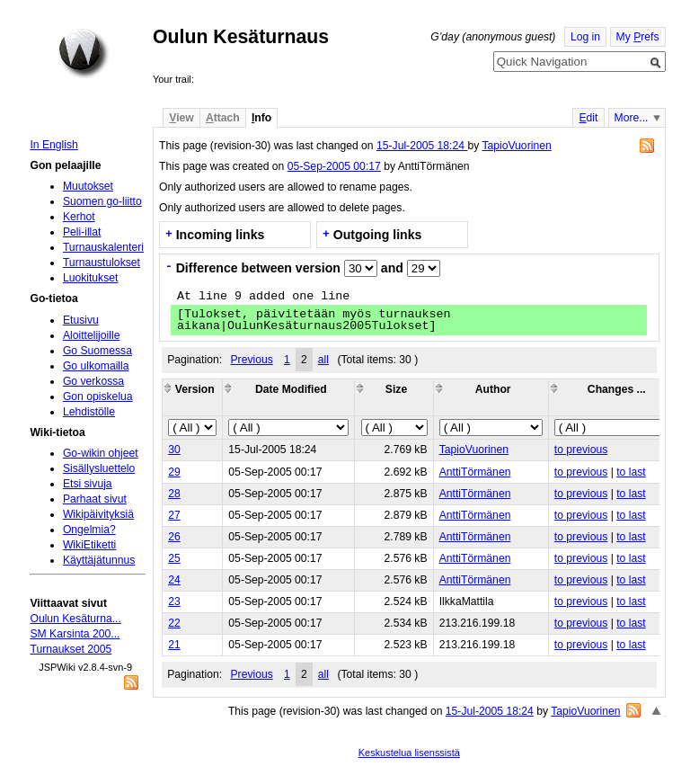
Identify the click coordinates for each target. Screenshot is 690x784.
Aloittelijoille (92, 335)
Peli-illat (82, 232)
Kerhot (79, 217)
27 (174, 515)
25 (174, 558)
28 (174, 494)
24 (174, 580)
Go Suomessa (97, 351)
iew (181, 118)
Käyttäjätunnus (99, 560)
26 (174, 537)
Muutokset (88, 186)
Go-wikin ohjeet (101, 453)
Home (84, 53)
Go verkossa (93, 381)
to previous (581, 450)
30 (174, 450)
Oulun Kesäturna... (75, 619)
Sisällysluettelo (99, 468)
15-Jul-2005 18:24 (422, 146)
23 (174, 601)
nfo (261, 118)
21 (174, 645)
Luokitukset (91, 278)
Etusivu (81, 320)
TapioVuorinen (516, 146)
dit (588, 118)
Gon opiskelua (98, 396)
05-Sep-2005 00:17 (334, 166)
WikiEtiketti (89, 545)
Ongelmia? (89, 530)
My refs (638, 37)
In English (53, 145)
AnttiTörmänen (475, 472)
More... (632, 118)
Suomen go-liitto (102, 201)
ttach (223, 118)
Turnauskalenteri (103, 247)
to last (631, 472)
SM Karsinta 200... (75, 634)
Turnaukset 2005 (71, 649)
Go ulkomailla (96, 366)
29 (174, 472)
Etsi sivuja (88, 484)
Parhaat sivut (95, 499)
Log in (585, 37)
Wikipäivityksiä (98, 514)
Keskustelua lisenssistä (409, 753)
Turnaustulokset (102, 263)
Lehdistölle (89, 412)
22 (174, 623)
